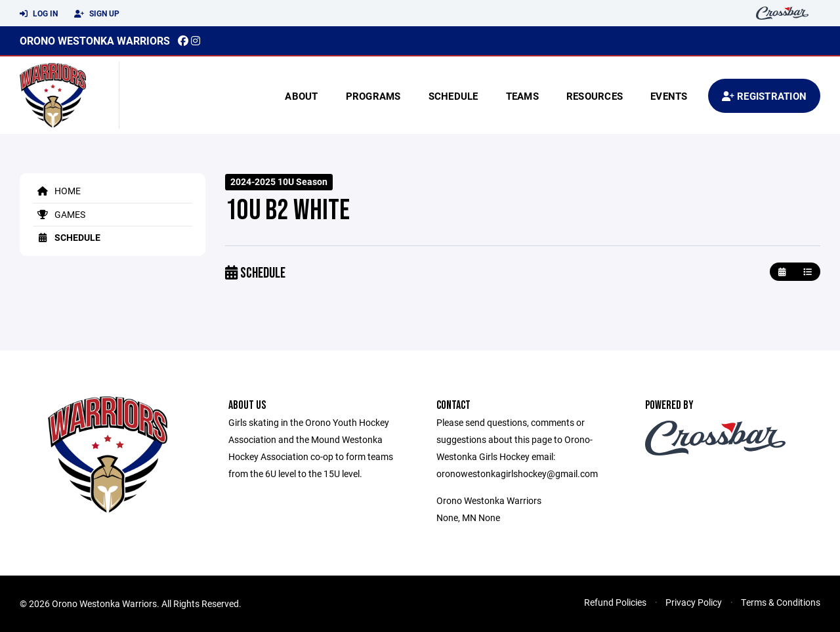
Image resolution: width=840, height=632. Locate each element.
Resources (595, 96)
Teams (522, 96)
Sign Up (97, 14)
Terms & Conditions (781, 602)
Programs (373, 96)
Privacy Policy (694, 602)
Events (669, 96)
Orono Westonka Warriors (95, 40)
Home (57, 191)
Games (59, 214)
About (301, 96)
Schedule (453, 96)
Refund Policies (615, 602)
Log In (39, 14)
